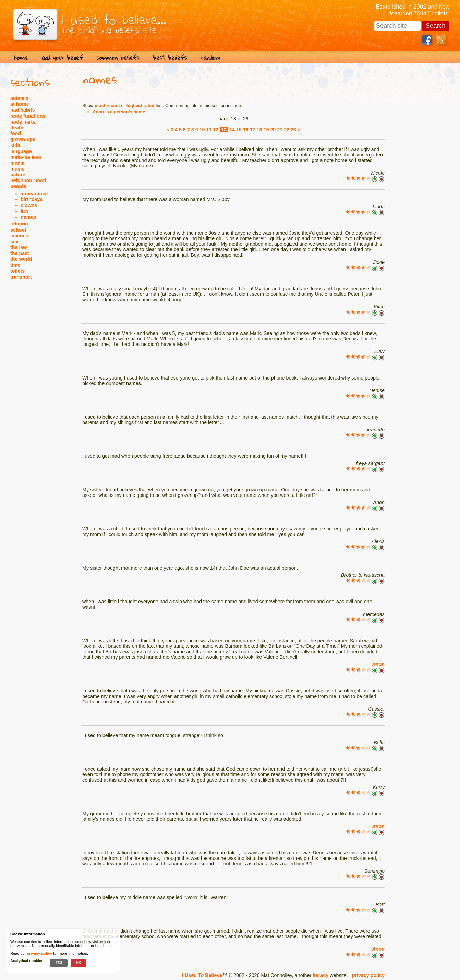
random (210, 57)
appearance (34, 194)
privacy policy (368, 975)
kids (15, 145)
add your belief (62, 57)
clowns (29, 205)
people (18, 186)
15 (239, 130)
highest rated (141, 106)
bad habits (23, 110)
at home (20, 104)
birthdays (32, 199)
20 (273, 130)
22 (287, 130)
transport (21, 277)
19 (266, 130)
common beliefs (118, 57)
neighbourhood (28, 180)
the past (20, 253)
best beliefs (170, 57)
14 (232, 130)
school (18, 230)
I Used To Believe (202, 975)
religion (19, 224)
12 (216, 130)
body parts (23, 122)
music (17, 169)
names (28, 217)
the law (19, 247)
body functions (28, 116)
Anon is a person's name (119, 112)
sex (14, 242)
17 (253, 130)
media (17, 163)
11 (209, 130)
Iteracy (320, 975)
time (15, 265)
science (19, 236)
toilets (17, 271)
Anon (378, 664)
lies (25, 211)
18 (259, 130)
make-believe (26, 157)
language (21, 151)
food (16, 133)
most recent (107, 106)
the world (21, 259)
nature (18, 175)
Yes (59, 962)
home (21, 57)
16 (246, 130)
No (79, 962)
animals (19, 98)
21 (280, 130)
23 (293, 130)
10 (202, 130)
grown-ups (23, 139)
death (17, 128)
